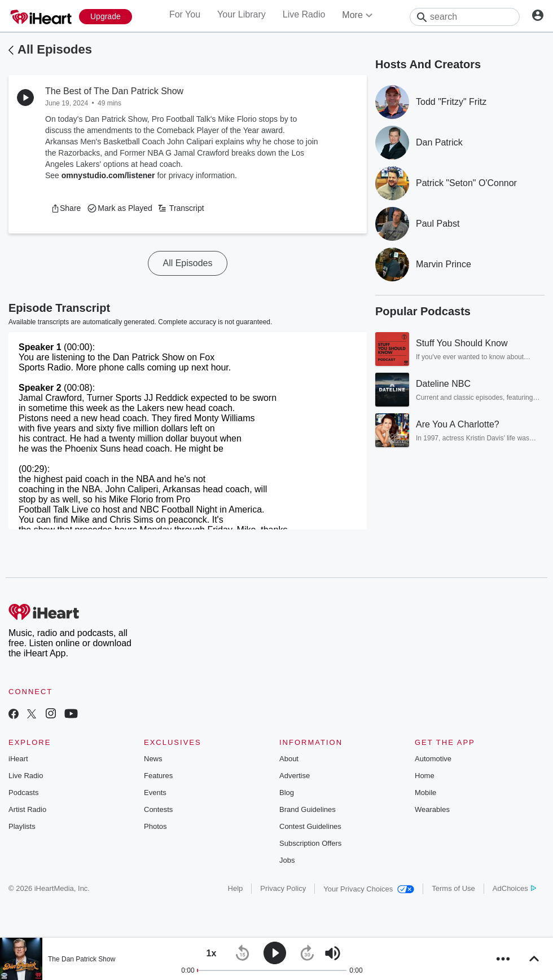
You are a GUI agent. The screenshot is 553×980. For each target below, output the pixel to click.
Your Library (242, 14)
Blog (287, 793)
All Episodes (55, 49)
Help (236, 888)
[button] (66, 208)
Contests (158, 809)
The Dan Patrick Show (82, 959)
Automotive (433, 759)
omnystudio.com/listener (108, 175)
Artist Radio (27, 809)
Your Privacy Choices (369, 889)
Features (158, 776)
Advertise (295, 776)
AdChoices (514, 888)
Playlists (22, 826)
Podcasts (23, 793)
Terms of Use (453, 888)
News (153, 759)
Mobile (425, 793)
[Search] (465, 17)
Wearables (432, 809)
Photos (155, 826)
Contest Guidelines (310, 826)
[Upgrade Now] (106, 17)
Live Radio (304, 14)
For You (185, 14)
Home (425, 776)
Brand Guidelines (308, 809)
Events (155, 793)
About (289, 759)
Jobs (287, 860)
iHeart (18, 759)
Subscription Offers (310, 843)
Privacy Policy (283, 888)
